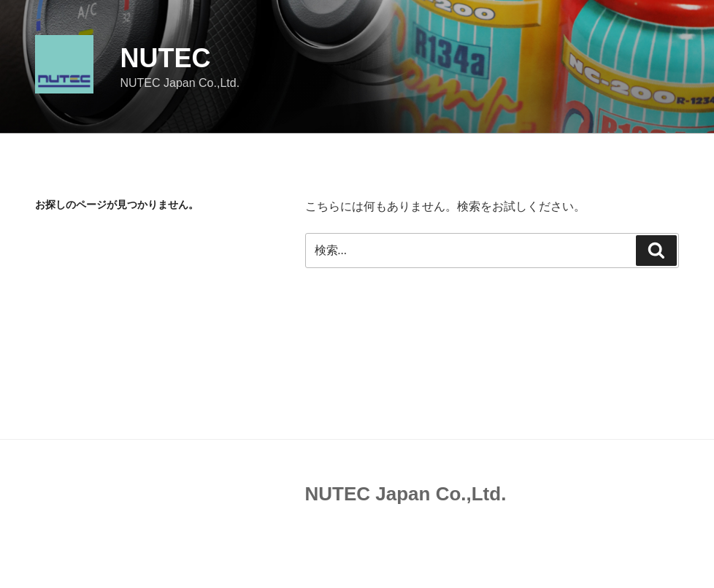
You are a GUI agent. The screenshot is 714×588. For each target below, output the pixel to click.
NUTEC (165, 58)
